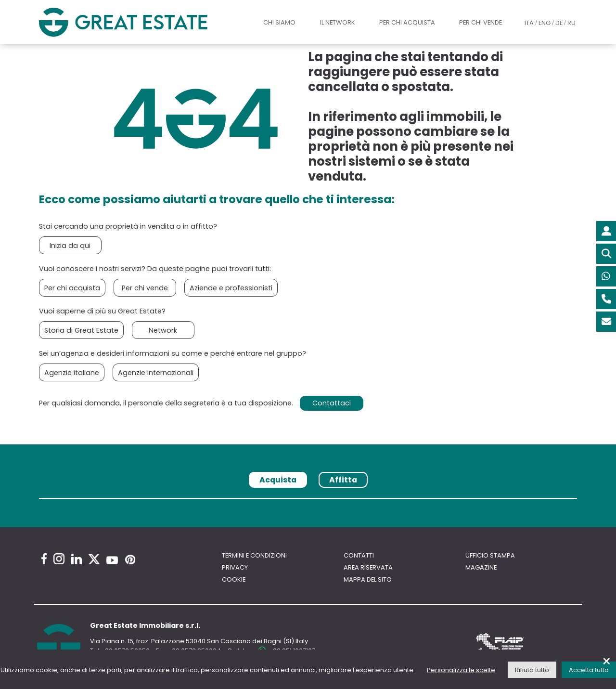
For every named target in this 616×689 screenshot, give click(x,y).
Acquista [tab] (278, 480)
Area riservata (368, 567)
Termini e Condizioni (254, 555)
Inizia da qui (70, 246)
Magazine (481, 567)
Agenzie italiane (72, 373)
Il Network (338, 22)
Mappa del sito (368, 579)
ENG (545, 23)
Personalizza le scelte (461, 670)
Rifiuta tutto (532, 670)
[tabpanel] (308, 502)
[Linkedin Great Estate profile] (77, 559)
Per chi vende (481, 22)
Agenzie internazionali (156, 373)
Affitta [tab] (343, 480)
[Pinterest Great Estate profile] (130, 559)
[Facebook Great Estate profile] (44, 559)
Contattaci (332, 403)
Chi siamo (279, 22)
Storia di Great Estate (81, 330)
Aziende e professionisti (231, 288)
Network (163, 330)
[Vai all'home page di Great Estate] (142, 22)
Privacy (235, 567)
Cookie (234, 579)
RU (571, 23)
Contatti (359, 555)
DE (559, 23)
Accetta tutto (589, 670)
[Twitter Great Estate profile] (94, 559)
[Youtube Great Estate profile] (112, 560)
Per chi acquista (407, 22)
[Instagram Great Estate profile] (59, 559)
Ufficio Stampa (490, 555)
